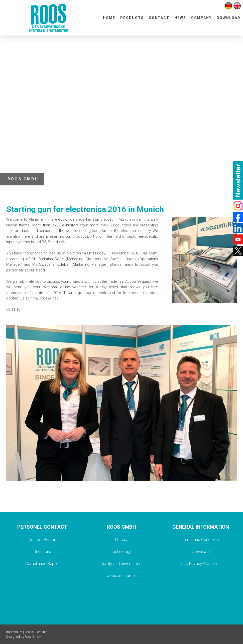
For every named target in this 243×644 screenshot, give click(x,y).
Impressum (14, 632)
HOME (109, 18)
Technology (121, 552)
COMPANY (202, 18)
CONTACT (159, 18)
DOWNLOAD (229, 18)
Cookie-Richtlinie (36, 632)
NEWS (180, 18)
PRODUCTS (132, 18)
